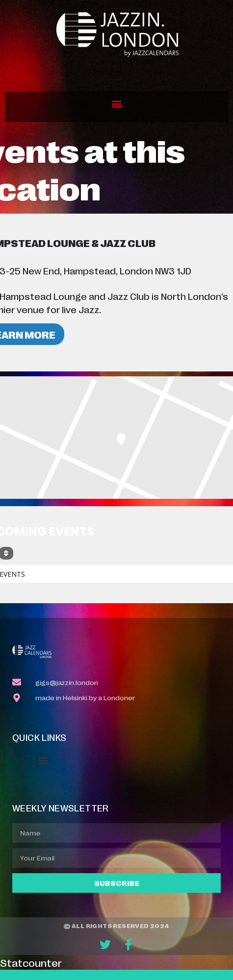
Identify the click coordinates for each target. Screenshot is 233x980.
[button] (116, 104)
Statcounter (31, 962)
